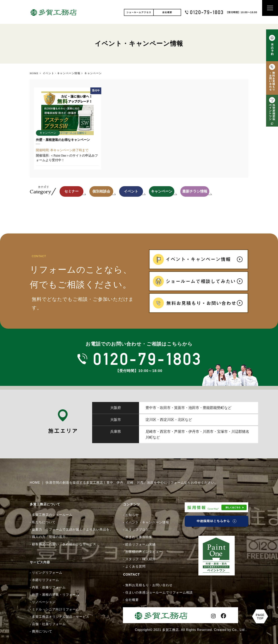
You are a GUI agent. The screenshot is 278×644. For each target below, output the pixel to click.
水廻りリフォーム (45, 580)
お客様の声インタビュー (144, 552)
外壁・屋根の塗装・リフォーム (56, 595)
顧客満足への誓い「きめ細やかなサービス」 (66, 544)
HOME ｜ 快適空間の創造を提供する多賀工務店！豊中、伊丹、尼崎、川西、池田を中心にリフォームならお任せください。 (124, 483)
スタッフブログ (137, 530)
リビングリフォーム (47, 573)
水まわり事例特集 (139, 537)
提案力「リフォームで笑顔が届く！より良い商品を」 (72, 529)
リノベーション (44, 602)
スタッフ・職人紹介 (140, 559)
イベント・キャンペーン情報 (147, 522)
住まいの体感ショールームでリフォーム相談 (159, 592)
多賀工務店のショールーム (52, 515)
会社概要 (132, 600)
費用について (42, 631)
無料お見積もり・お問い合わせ (149, 585)
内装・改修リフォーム (49, 587)
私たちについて (44, 522)
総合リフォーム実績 (140, 544)
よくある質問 (135, 566)
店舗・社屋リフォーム (49, 624)
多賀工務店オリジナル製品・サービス (61, 617)
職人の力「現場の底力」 (51, 537)
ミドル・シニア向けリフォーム (56, 609)
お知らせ (132, 515)
